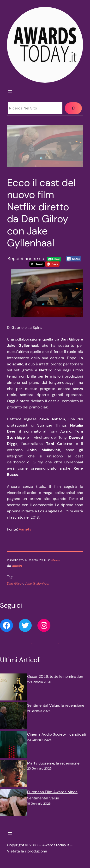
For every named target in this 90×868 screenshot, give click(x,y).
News (56, 560)
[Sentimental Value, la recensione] (14, 717)
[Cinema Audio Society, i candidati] (14, 746)
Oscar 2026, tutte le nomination (55, 676)
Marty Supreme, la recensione (53, 763)
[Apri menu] (10, 91)
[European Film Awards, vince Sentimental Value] (14, 803)
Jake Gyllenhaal (37, 583)
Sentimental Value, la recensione (56, 705)
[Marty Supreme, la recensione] (14, 775)
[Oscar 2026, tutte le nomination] (14, 688)
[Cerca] (73, 108)
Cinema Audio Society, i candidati (57, 734)
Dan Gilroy (15, 583)
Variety (25, 529)
